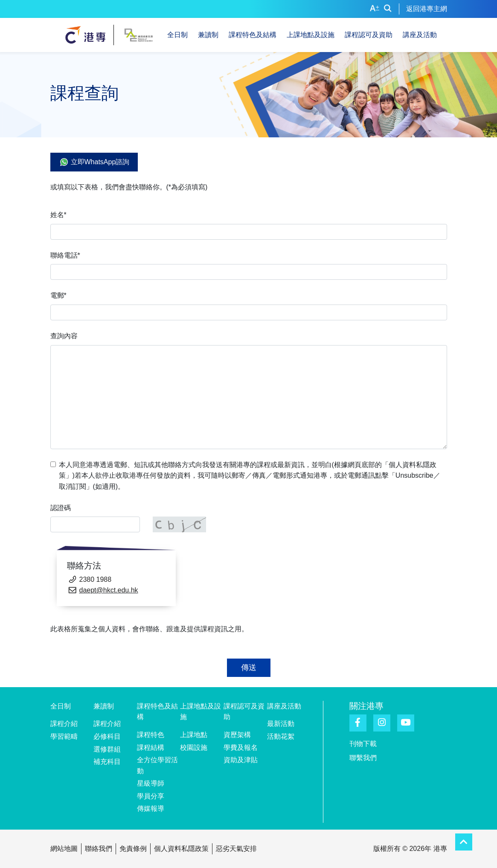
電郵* (58, 295)
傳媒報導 (151, 808)
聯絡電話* (65, 255)
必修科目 (107, 736)
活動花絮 (281, 736)
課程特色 (151, 735)
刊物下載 (363, 744)
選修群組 (107, 749)
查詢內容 (64, 336)
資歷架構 (237, 735)
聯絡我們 (99, 849)
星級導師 (151, 783)
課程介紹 (64, 724)
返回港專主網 (427, 9)
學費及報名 (241, 748)
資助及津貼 (241, 760)
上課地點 (194, 735)
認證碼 (61, 508)
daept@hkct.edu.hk (109, 590)
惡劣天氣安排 (236, 849)
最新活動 (281, 724)
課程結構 (151, 748)
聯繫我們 (363, 758)
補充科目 (107, 762)
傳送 (249, 668)
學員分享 (151, 796)
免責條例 (133, 849)
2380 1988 (96, 579)
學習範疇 (64, 736)
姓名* (58, 215)
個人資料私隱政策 (181, 849)
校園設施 (194, 748)
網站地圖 (64, 849)
